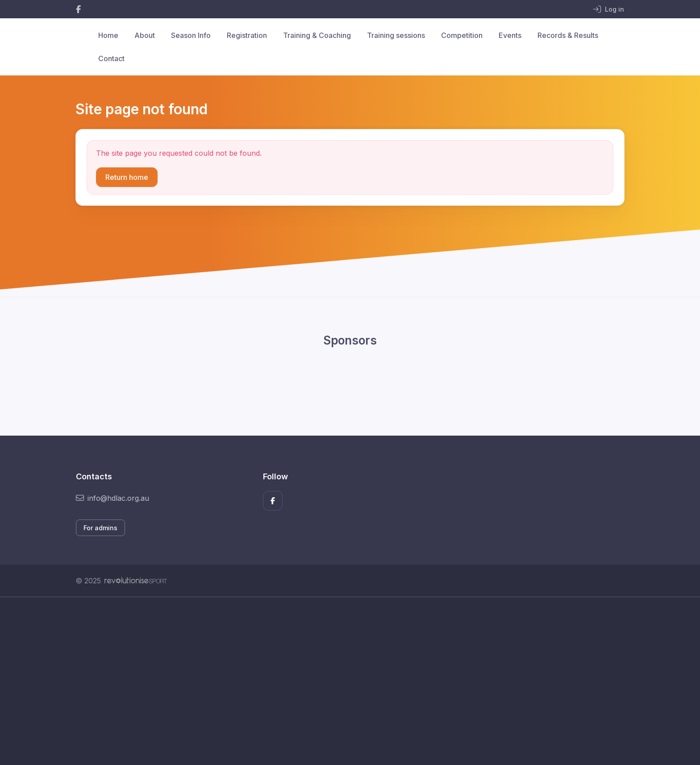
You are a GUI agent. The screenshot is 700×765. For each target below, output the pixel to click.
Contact (111, 58)
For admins (100, 528)
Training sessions (396, 35)
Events (510, 35)
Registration (247, 35)
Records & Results (568, 35)
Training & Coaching (317, 35)
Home (108, 35)
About (145, 35)
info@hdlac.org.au (112, 498)
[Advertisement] (343, 681)
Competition (462, 35)
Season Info (191, 35)
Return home (127, 177)
